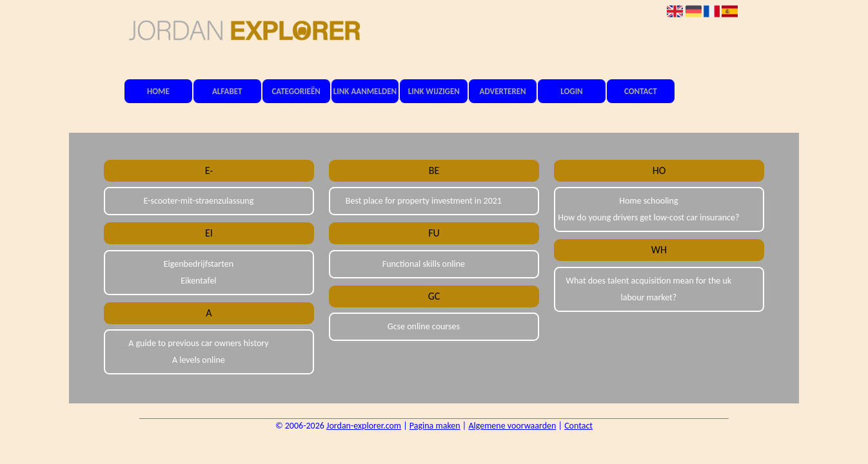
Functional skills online (424, 264)
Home (158, 91)
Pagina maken (435, 426)
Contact (641, 91)
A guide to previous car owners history (198, 343)
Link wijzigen (434, 91)
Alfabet (227, 91)
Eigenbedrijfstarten (199, 264)
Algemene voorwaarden (512, 426)
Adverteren (503, 91)
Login (571, 91)
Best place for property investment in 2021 (424, 201)
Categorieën (296, 91)
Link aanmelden (365, 91)
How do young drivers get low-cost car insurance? (648, 217)
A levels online (199, 360)
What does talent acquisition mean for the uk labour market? (649, 289)
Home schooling (648, 201)
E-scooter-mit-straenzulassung (198, 201)
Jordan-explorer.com (364, 426)
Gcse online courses (424, 326)
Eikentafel (198, 281)
